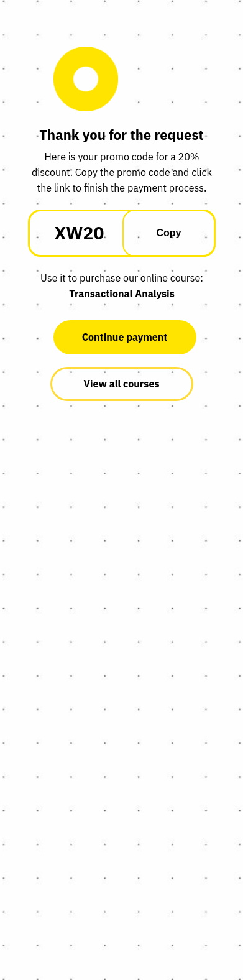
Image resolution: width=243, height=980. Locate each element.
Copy (169, 233)
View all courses (122, 384)
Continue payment (125, 337)
